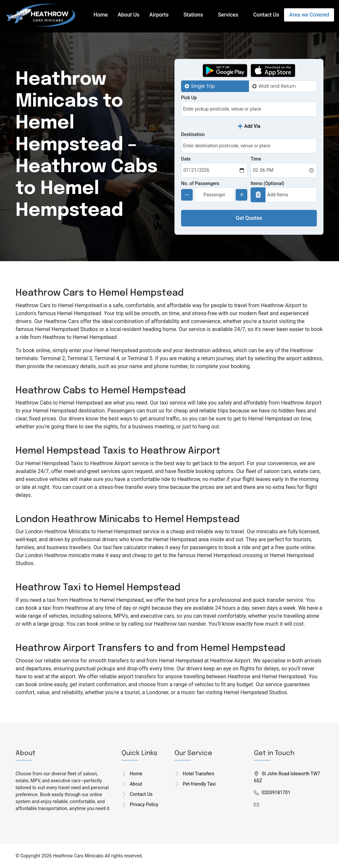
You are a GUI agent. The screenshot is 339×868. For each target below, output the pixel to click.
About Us (129, 15)
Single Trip (203, 86)
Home (101, 15)
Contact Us (266, 15)
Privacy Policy (144, 804)
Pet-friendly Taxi (199, 784)
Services (228, 15)
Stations (193, 15)
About (136, 784)
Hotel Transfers (199, 774)
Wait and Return (277, 86)
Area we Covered (309, 15)
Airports (159, 15)
